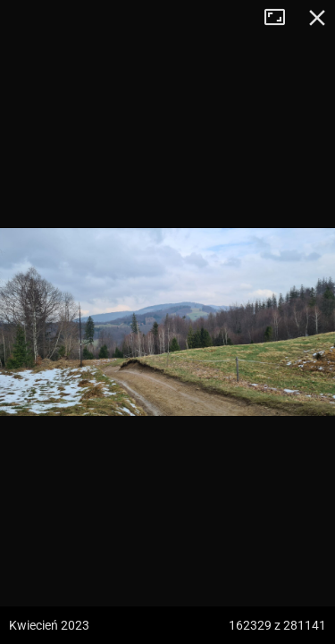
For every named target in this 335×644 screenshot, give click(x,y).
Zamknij (317, 18)
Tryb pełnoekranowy (281, 18)
